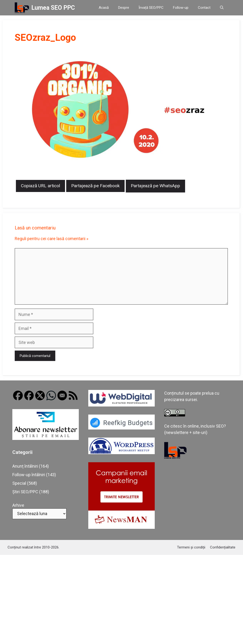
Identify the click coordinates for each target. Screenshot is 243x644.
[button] (222, 8)
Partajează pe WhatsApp (155, 186)
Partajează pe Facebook (95, 186)
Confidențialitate (223, 547)
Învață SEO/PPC (151, 8)
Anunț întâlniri (25, 466)
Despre (124, 8)
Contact (204, 8)
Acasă (104, 8)
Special (19, 483)
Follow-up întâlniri (29, 475)
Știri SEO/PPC (25, 492)
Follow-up (181, 8)
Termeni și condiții (191, 547)
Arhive (18, 505)
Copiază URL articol (40, 186)
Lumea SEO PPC (53, 8)
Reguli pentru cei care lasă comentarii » (51, 239)
